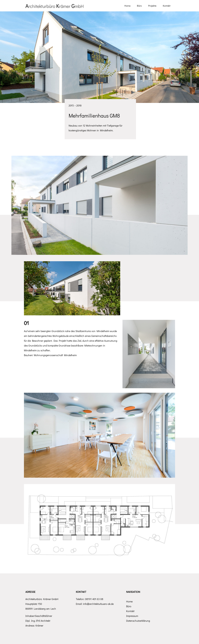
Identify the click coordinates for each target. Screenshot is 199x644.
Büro (129, 606)
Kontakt (130, 611)
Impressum (132, 616)
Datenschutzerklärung (138, 621)
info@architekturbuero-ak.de (98, 604)
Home (129, 601)
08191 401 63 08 (94, 599)
